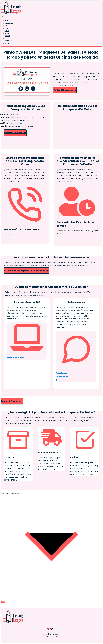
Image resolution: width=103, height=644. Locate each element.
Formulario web (15, 358)
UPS (6, 38)
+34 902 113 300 (16, 123)
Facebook (61, 373)
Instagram (62, 377)
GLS (6, 26)
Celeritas (9, 23)
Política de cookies (50, 636)
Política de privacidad (50, 634)
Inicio (7, 21)
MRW (7, 31)
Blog (7, 43)
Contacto (50, 639)
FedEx (7, 36)
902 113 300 (8, 235)
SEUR (7, 33)
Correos (8, 41)
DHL (6, 28)
